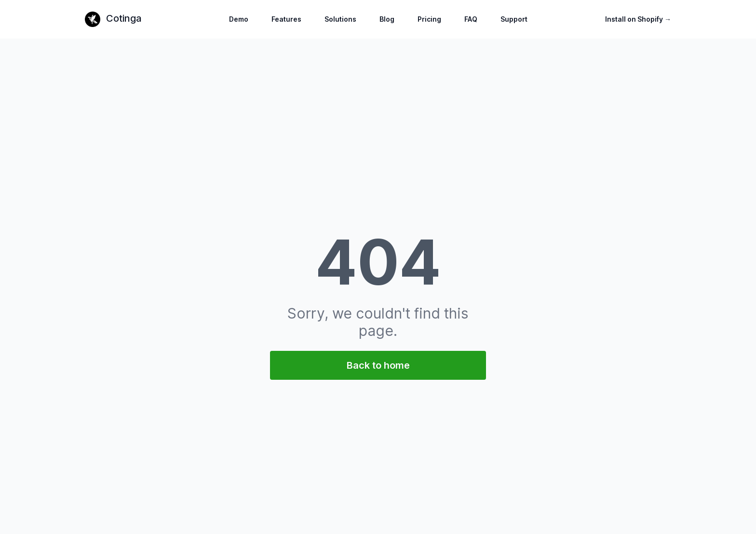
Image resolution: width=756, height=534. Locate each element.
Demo (239, 19)
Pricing (429, 19)
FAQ (471, 19)
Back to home (378, 365)
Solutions (340, 19)
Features (286, 19)
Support (514, 19)
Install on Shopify (638, 19)
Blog (387, 19)
